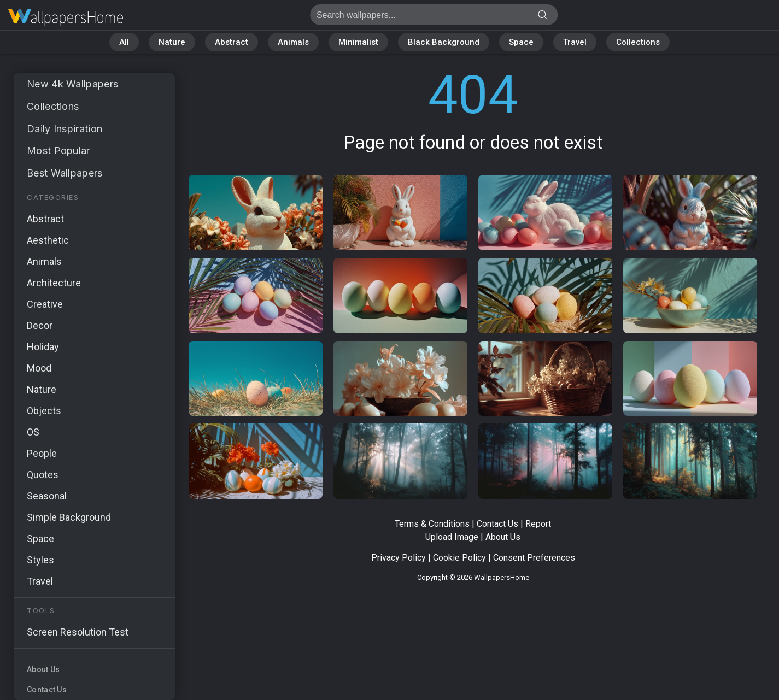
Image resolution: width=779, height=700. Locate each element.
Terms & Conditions (432, 524)
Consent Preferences (534, 558)
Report (538, 524)
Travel (575, 42)
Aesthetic (48, 240)
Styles (40, 560)
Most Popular (58, 151)
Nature (172, 42)
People (42, 453)
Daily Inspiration (65, 129)
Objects (44, 411)
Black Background (444, 42)
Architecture (54, 283)
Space (521, 42)
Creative (45, 304)
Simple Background (69, 517)
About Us (43, 669)
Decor (40, 325)
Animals (293, 42)
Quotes (43, 475)
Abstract (232, 42)
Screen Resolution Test (78, 632)
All (124, 42)
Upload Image (452, 537)
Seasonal (47, 496)
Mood (39, 368)
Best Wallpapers (65, 173)
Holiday (43, 347)
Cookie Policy (459, 558)
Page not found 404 (66, 18)
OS (33, 432)
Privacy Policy (399, 558)
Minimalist (358, 42)
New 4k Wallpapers (72, 84)
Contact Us (47, 690)
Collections (638, 42)
